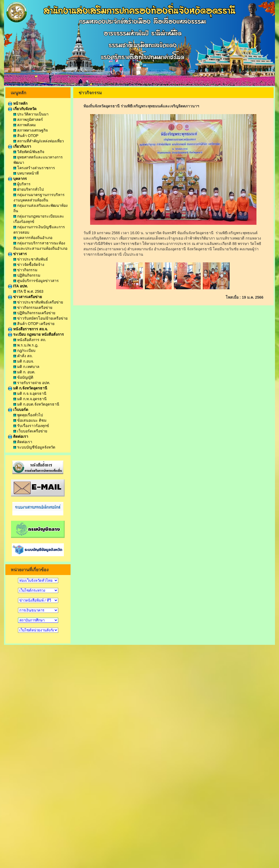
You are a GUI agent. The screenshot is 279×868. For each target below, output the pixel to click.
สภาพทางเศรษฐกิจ (31, 130)
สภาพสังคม (25, 125)
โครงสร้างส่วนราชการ (34, 168)
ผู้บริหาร (22, 184)
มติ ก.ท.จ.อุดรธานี (30, 399)
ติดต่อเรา (18, 436)
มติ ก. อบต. (24, 372)
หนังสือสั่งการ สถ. (30, 340)
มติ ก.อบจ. (24, 361)
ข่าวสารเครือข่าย (25, 297)
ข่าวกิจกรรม (25, 270)
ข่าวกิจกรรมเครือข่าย (33, 308)
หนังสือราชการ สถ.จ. (28, 329)
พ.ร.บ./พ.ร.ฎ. (26, 345)
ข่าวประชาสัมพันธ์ (31, 259)
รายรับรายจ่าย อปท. (32, 383)
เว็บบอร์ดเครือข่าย (30, 431)
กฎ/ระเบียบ (24, 350)
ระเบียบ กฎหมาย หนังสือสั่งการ (36, 334)
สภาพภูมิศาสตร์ (28, 120)
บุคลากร (17, 179)
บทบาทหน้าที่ (26, 173)
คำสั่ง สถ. (23, 356)
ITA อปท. (18, 286)
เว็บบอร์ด (18, 410)
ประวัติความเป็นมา (31, 114)
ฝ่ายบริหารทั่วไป (29, 189)
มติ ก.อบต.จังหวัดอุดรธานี (36, 404)
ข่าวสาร (17, 254)
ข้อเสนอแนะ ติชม (30, 420)
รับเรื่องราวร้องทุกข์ (31, 426)
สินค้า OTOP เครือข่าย (34, 324)
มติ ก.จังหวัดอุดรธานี (28, 388)
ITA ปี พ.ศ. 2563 (28, 291)
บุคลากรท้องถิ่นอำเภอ (33, 238)
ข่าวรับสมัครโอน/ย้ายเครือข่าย (41, 318)
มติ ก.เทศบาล (26, 367)
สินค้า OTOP (26, 136)
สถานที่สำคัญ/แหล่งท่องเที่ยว (39, 141)
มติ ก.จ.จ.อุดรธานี (30, 393)
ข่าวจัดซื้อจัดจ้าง (29, 265)
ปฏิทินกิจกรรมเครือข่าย (34, 313)
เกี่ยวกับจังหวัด (22, 109)
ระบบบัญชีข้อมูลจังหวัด (34, 447)
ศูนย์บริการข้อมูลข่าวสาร (36, 281)
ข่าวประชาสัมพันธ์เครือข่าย (38, 302)
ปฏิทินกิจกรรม (27, 275)
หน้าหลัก (18, 103)
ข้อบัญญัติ (23, 377)
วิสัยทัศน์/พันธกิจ (29, 152)
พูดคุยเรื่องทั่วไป (28, 415)
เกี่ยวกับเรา (20, 146)
